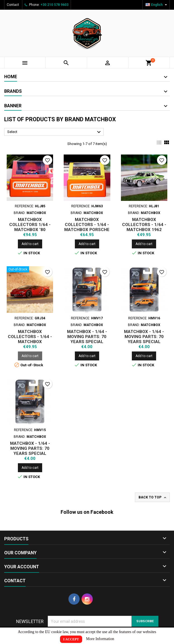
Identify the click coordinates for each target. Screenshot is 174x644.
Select (55, 132)
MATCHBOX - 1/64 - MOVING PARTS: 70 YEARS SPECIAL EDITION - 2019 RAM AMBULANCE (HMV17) (87, 342)
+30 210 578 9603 (54, 5)
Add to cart (30, 244)
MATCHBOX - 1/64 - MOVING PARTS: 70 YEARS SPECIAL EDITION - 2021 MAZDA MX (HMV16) (144, 342)
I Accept (71, 639)
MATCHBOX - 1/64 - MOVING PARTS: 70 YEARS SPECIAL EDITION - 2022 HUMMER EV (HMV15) (30, 453)
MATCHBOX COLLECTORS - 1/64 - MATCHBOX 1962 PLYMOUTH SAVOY (144, 227)
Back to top (153, 498)
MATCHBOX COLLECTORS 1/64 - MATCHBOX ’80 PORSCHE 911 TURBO (30, 227)
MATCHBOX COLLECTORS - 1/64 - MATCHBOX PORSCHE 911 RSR (87, 227)
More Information (100, 639)
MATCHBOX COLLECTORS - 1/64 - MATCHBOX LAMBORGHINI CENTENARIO (30, 342)
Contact (13, 5)
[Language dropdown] (157, 5)
